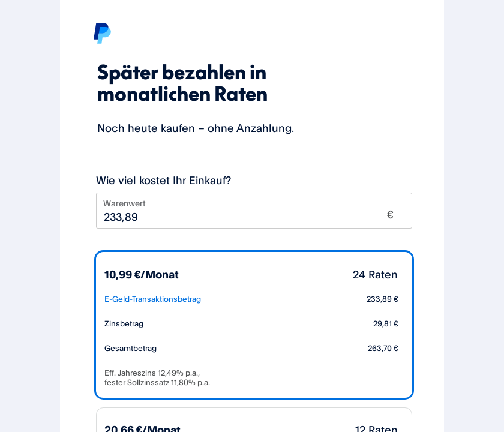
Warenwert (124, 203)
